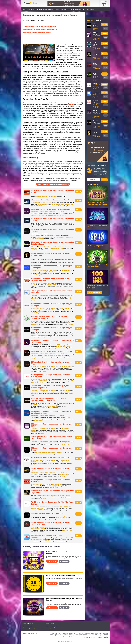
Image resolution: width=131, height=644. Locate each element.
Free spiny (70, 105)
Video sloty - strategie (51, 626)
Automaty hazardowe (51, 628)
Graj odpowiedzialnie (64, 641)
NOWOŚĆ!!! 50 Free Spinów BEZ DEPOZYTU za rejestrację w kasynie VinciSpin (49, 400)
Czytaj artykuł (64, 561)
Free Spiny (104, 2)
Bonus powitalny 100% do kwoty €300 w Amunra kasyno (40, 30)
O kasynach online (28, 626)
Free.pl (32, 3)
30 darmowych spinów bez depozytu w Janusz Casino (52, 351)
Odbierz (78, 191)
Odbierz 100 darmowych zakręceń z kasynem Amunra (39, 26)
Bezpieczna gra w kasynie (30, 628)
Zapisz (104, 180)
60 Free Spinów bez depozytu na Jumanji (47, 535)
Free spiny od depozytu (77, 9)
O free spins (30, 9)
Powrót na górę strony (95, 292)
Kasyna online (91, 9)
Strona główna (24, 9)
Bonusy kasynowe (62, 9)
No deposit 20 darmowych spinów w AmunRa (37, 33)
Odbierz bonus (52, 561)
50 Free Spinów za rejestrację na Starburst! (47, 513)
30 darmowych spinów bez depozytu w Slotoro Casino (52, 209)
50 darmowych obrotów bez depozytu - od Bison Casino (52, 200)
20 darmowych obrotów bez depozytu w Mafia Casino (51, 457)
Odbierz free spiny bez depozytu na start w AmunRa (53, 184)
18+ (72, 641)
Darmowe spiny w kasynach (45, 9)
